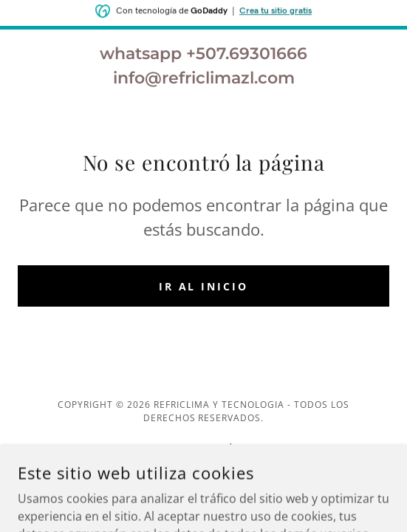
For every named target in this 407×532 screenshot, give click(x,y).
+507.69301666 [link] (247, 54)
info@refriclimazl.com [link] (204, 78)
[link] (203, 467)
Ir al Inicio (204, 286)
